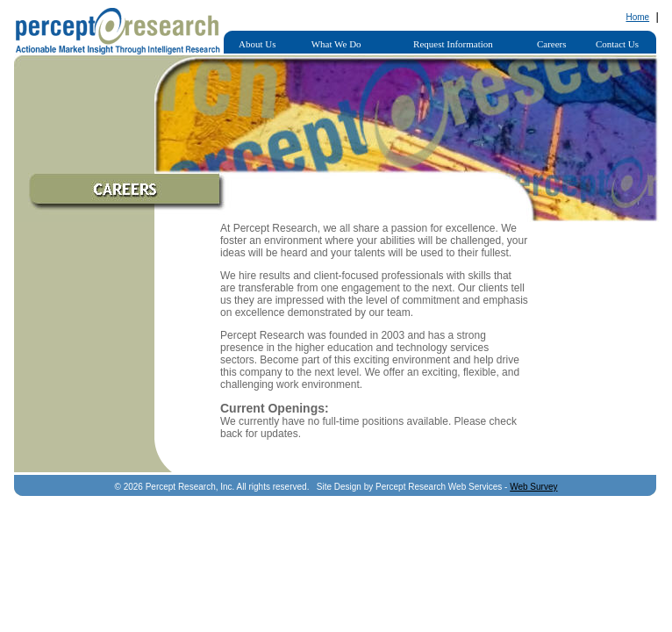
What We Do (336, 44)
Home (637, 17)
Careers (552, 44)
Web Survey (533, 487)
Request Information (453, 44)
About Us (257, 44)
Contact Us (617, 44)
